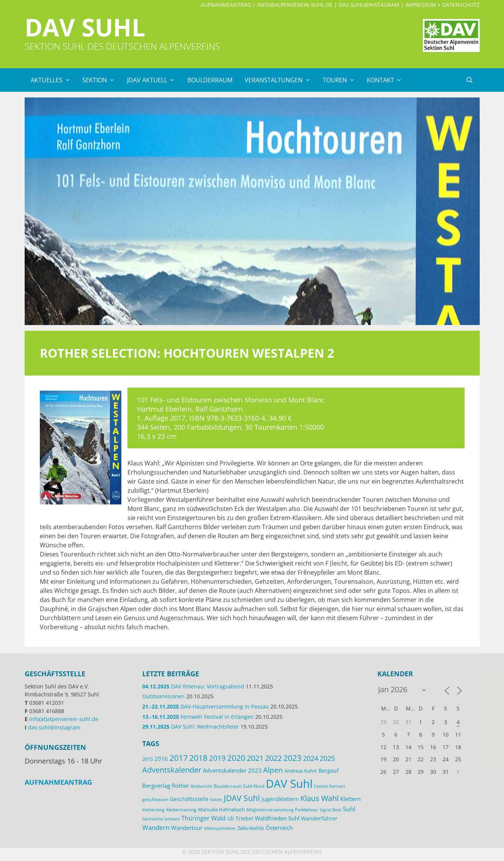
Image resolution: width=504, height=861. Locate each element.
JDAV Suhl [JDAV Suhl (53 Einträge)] (242, 798)
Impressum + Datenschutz (443, 5)
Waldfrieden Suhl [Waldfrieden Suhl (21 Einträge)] (277, 818)
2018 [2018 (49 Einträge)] (198, 758)
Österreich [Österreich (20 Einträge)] (279, 828)
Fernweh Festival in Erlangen (198, 717)
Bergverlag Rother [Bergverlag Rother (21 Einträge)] (166, 786)
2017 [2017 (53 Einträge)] (179, 758)
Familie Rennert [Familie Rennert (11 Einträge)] (330, 786)
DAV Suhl (85, 27)
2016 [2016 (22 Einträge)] (161, 759)
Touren (342, 80)
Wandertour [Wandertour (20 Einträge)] (187, 828)
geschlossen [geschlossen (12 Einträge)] (155, 799)
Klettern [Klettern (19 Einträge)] (350, 799)
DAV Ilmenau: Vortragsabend (193, 686)
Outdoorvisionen (163, 696)
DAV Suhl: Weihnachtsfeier (191, 727)
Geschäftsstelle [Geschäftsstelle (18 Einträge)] (189, 799)
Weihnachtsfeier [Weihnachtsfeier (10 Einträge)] (220, 828)
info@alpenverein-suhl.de (295, 5)
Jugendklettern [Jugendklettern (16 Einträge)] (280, 799)
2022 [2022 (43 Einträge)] (273, 758)
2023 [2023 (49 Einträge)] (292, 758)
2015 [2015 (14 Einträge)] (148, 759)
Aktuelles (54, 80)
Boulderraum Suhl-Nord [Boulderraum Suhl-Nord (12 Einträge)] (239, 786)
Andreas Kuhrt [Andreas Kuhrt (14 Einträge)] (301, 771)
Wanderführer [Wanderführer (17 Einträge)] (319, 818)
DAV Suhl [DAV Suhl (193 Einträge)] (289, 784)
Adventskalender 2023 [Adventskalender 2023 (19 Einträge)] (232, 770)
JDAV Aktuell (154, 80)
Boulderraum (210, 80)
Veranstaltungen (281, 80)
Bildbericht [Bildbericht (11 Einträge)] (202, 786)
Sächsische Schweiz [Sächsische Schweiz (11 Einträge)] (161, 819)
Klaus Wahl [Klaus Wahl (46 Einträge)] (320, 798)
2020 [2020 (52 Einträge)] (236, 758)
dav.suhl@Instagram (369, 5)
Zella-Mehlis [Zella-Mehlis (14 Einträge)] (251, 828)
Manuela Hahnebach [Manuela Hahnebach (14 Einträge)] (221, 809)
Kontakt (387, 80)
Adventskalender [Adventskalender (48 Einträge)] (172, 770)
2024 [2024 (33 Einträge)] (311, 758)
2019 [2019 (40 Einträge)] (217, 758)
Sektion (102, 80)
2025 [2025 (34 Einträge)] (327, 758)
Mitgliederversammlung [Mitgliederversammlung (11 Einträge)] (270, 810)
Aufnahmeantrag (226, 5)
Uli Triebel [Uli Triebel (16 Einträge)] (240, 819)
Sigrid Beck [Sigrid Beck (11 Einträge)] (331, 810)
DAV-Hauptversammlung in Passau (206, 706)
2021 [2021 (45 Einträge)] (255, 758)
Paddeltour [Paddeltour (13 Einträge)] (307, 810)
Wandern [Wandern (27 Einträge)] (156, 827)
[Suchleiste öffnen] (470, 80)
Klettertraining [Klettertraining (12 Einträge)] (181, 809)
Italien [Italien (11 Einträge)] (216, 799)
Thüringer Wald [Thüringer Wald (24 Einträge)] (203, 818)
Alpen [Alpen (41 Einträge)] (273, 770)
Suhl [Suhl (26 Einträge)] (349, 809)
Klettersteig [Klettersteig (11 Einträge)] (153, 810)
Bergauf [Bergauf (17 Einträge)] (329, 771)
